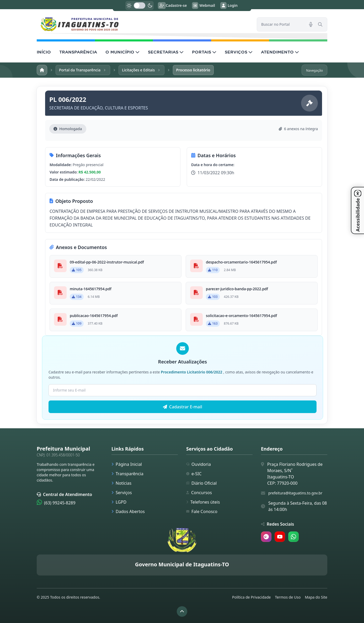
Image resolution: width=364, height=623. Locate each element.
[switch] (140, 6)
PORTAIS (204, 52)
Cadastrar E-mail (183, 407)
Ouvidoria (199, 464)
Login (229, 6)
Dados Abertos (128, 511)
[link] (144, 24)
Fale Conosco (202, 511)
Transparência (127, 474)
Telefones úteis (203, 502)
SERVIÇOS (239, 52)
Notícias (121, 483)
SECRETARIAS (166, 52)
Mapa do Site (316, 597)
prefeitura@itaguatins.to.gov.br (295, 493)
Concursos (199, 493)
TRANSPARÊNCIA (78, 52)
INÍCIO (44, 52)
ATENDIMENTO (280, 52)
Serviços (122, 493)
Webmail (204, 6)
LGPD (119, 502)
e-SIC (194, 474)
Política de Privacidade (251, 597)
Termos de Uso (288, 597)
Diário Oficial (201, 483)
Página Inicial (127, 464)
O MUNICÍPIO (122, 52)
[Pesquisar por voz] (311, 24)
